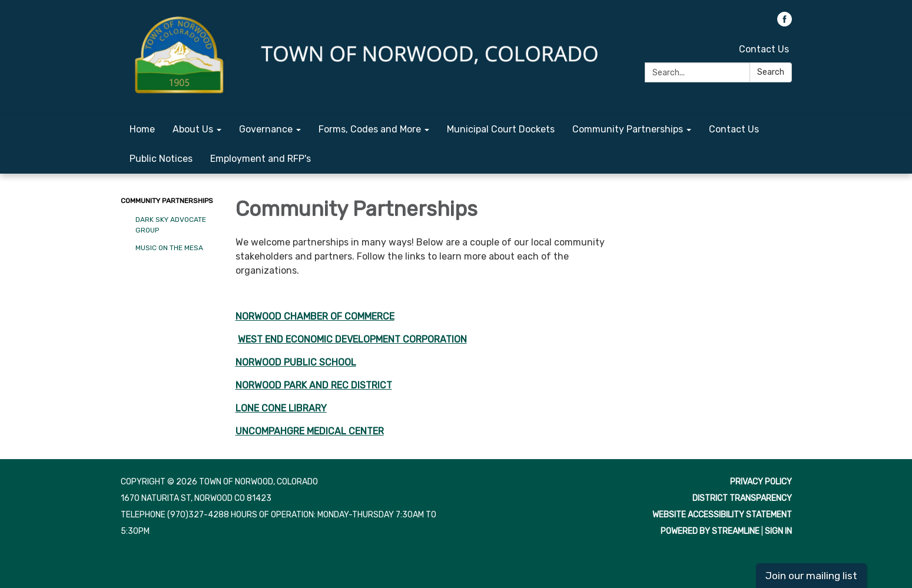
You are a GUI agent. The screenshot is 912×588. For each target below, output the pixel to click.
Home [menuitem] (142, 129)
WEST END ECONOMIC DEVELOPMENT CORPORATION (352, 339)
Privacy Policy (761, 482)
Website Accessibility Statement (722, 515)
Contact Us (764, 49)
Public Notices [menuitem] (161, 159)
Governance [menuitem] (266, 129)
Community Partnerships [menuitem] (628, 129)
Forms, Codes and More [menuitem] (370, 129)
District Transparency (742, 498)
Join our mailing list (811, 576)
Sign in (778, 531)
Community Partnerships (167, 201)
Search (771, 72)
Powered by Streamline (710, 531)
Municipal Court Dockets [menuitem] (501, 129)
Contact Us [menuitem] (734, 129)
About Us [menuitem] (193, 129)
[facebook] (785, 23)
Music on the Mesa (169, 248)
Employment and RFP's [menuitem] (261, 159)
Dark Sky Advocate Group (171, 225)
